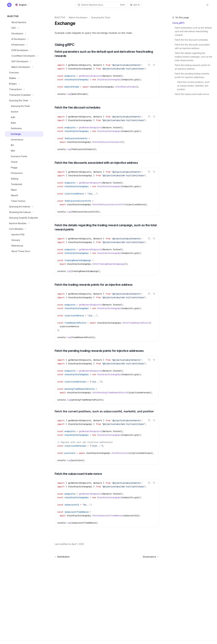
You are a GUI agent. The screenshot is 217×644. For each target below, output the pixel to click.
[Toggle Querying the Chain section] (24, 101)
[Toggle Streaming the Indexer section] (24, 212)
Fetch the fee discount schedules (191, 40)
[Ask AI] (154, 65)
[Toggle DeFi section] (24, 28)
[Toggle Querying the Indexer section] (24, 207)
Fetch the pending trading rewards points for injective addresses (192, 75)
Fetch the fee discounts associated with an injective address (193, 46)
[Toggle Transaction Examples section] (24, 95)
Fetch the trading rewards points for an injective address (193, 67)
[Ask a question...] (107, 563)
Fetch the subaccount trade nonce (192, 94)
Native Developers (78, 17)
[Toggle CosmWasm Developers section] (24, 56)
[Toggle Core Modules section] (24, 229)
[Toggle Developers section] (24, 34)
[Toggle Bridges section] (24, 84)
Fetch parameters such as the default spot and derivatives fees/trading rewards (193, 31)
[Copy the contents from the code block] (149, 65)
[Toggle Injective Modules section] (24, 223)
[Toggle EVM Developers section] (24, 50)
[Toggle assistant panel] (135, 5)
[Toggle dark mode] (207, 5)
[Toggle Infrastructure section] (24, 45)
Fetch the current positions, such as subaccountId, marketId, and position (194, 86)
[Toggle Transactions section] (24, 89)
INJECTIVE (60, 17)
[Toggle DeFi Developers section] (24, 61)
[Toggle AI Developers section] (24, 39)
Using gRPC (178, 23)
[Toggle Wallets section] (24, 78)
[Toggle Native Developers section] (24, 67)
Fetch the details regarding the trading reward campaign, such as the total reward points (193, 57)
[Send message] (155, 564)
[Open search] (101, 5)
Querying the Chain (101, 17)
